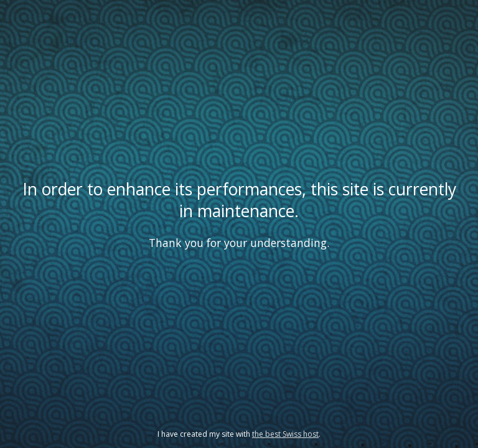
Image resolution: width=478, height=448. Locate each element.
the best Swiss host (285, 434)
